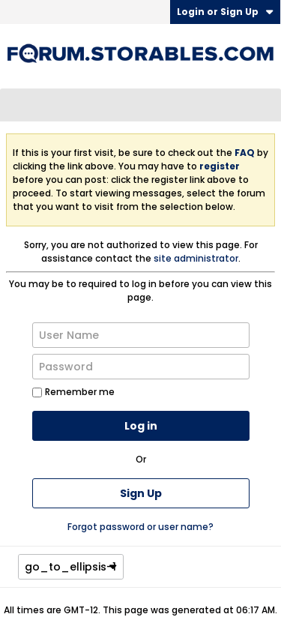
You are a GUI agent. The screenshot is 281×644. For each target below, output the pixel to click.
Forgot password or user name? (140, 527)
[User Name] (141, 335)
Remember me (73, 392)
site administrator (196, 258)
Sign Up (141, 493)
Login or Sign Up (225, 12)
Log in (141, 426)
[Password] (141, 367)
